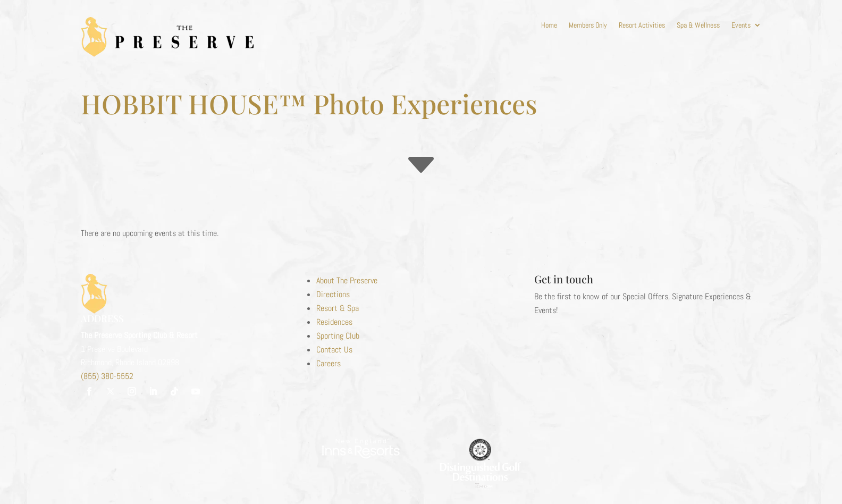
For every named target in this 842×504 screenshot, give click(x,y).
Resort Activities (642, 26)
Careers (329, 363)
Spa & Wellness (698, 26)
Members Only (588, 26)
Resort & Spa (338, 308)
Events (741, 26)
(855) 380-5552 (107, 376)
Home (549, 26)
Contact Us (334, 350)
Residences (334, 322)
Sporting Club (338, 336)
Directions (333, 294)
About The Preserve (347, 280)
